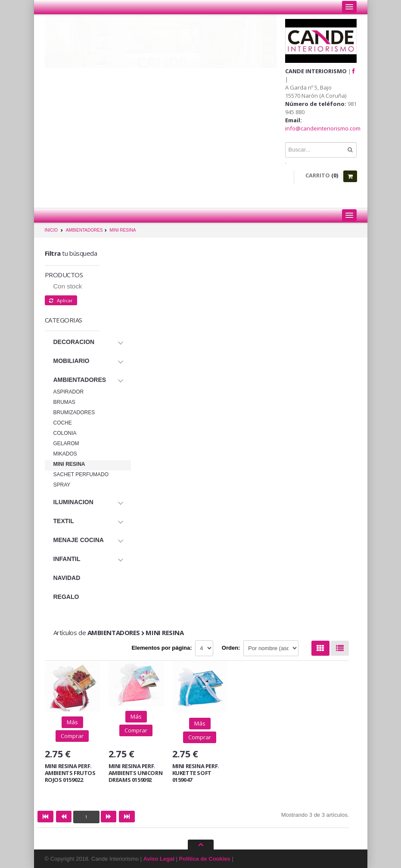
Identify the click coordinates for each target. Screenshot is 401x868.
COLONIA (65, 433)
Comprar (72, 736)
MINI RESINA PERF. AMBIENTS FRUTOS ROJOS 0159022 (70, 773)
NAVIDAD (67, 578)
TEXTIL (64, 521)
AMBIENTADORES (84, 230)
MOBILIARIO (71, 361)
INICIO (51, 230)
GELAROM (66, 443)
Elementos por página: (162, 648)
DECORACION (74, 342)
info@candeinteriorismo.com (323, 128)
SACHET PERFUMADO (81, 474)
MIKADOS (65, 454)
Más (72, 722)
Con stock (68, 286)
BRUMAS (64, 402)
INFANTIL (67, 559)
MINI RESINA (123, 230)
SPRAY (62, 485)
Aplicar (61, 300)
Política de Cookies (205, 859)
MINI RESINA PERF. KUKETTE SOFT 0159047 (196, 773)
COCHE (63, 423)
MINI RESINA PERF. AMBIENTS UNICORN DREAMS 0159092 (136, 773)
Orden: (231, 648)
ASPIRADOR (69, 392)
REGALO (66, 597)
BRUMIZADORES (74, 412)
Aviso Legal (159, 859)
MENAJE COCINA (79, 540)
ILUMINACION (73, 502)
